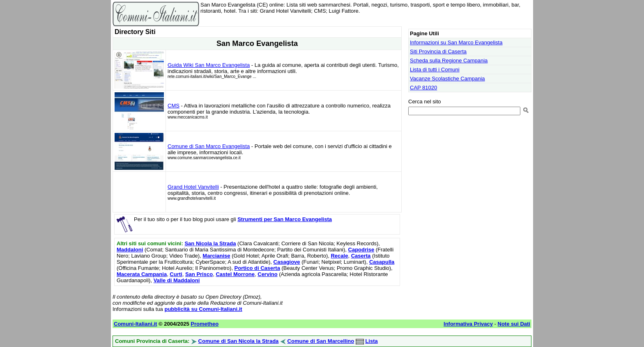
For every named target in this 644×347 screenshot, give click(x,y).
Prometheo (205, 324)
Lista (371, 341)
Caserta (361, 256)
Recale (339, 256)
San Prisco (199, 274)
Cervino (267, 274)
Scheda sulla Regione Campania (449, 60)
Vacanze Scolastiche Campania (447, 79)
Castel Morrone (235, 274)
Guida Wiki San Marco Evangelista (209, 65)
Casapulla (382, 262)
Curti (176, 274)
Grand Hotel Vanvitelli (193, 187)
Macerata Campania (142, 274)
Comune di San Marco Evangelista (209, 146)
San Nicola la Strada (210, 243)
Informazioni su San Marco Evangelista (456, 42)
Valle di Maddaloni (177, 280)
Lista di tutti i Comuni (435, 70)
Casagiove (287, 262)
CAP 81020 (423, 88)
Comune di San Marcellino (321, 341)
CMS (174, 106)
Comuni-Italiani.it (135, 324)
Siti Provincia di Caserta (438, 51)
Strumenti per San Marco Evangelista (285, 219)
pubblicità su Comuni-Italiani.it (203, 309)
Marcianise (216, 256)
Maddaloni (130, 250)
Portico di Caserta (257, 268)
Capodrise (361, 250)
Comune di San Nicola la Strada (239, 341)
